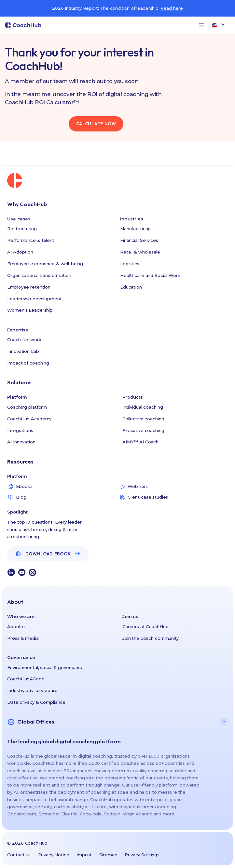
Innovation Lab (23, 351)
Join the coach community (151, 638)
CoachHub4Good (26, 679)
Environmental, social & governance (45, 667)
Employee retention (29, 287)
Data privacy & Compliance (36, 702)
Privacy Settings (142, 855)
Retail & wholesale (140, 252)
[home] (23, 25)
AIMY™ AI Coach (140, 442)
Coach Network (24, 340)
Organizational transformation (39, 275)
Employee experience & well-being (45, 264)
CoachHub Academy (29, 419)
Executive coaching (143, 430)
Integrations (20, 430)
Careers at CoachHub (145, 626)
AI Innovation (21, 442)
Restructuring (22, 229)
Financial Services (139, 240)
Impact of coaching (28, 363)
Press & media (23, 638)
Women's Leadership (30, 310)
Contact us (19, 855)
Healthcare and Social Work (150, 275)
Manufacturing (135, 229)
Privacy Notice (54, 855)
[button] (201, 25)
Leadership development (34, 299)
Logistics (130, 264)
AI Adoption (20, 252)
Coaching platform (27, 407)
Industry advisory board (32, 690)
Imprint (84, 855)
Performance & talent (31, 240)
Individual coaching (143, 407)
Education (131, 287)
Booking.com (22, 814)
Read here (172, 8)
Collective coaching (143, 419)
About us (17, 626)
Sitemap (108, 855)
